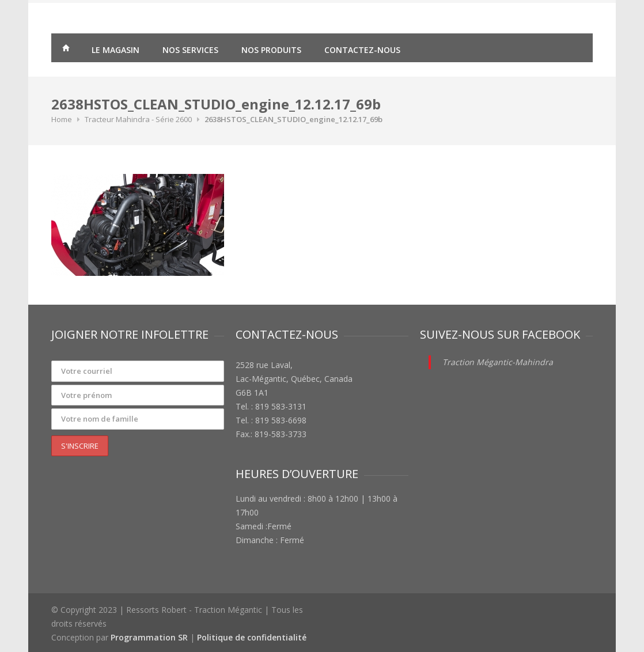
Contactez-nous (362, 50)
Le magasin (115, 50)
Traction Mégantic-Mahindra (498, 362)
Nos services (190, 50)
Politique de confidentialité (252, 637)
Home (62, 119)
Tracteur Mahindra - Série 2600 (138, 119)
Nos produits (271, 50)
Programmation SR (149, 637)
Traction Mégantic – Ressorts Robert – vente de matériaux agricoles (66, 50)
